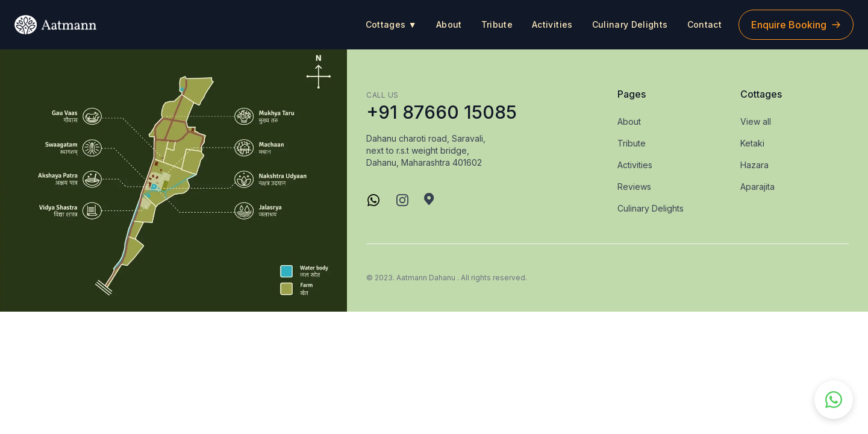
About (449, 24)
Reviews (634, 187)
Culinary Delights (630, 24)
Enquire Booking (796, 25)
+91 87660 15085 (442, 112)
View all (756, 121)
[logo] (55, 25)
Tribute (497, 24)
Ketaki (752, 143)
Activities (552, 24)
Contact (704, 24)
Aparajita (757, 187)
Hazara (754, 165)
